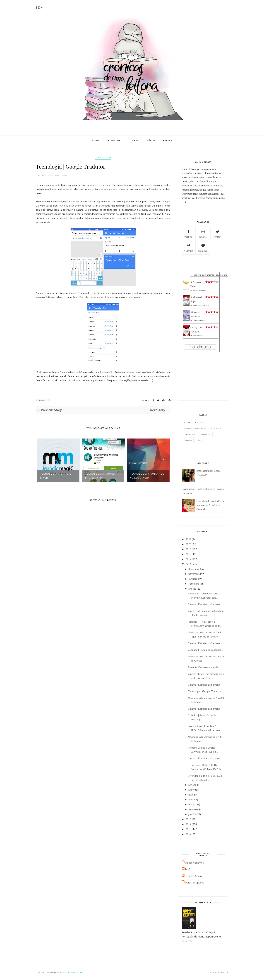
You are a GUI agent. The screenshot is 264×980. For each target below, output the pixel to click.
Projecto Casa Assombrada (203, 667)
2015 (189, 819)
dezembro (194, 569)
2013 (189, 829)
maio (191, 795)
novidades (205, 434)
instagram (203, 233)
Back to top (219, 973)
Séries (151, 140)
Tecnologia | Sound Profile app (100, 476)
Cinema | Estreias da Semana (204, 604)
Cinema (135, 140)
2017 (189, 559)
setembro (194, 584)
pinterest (189, 248)
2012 (189, 834)
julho (191, 785)
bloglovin (203, 248)
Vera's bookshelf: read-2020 (210, 275)
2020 (189, 544)
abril (191, 799)
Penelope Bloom (199, 290)
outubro (193, 579)
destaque (216, 428)
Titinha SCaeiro (194, 876)
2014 (189, 824)
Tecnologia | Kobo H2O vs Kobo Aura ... (147, 476)
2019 (189, 549)
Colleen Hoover (199, 320)
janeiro (192, 814)
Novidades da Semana (195, 428)
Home (96, 140)
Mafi (188, 869)
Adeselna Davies (195, 863)
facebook (189, 233)
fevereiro (194, 809)
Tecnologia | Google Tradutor (204, 691)
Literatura (115, 140)
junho (192, 790)
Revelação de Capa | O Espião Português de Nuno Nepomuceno (201, 934)
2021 (189, 539)
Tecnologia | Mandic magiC (56, 476)
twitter (218, 233)
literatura (189, 434)
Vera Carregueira (195, 882)
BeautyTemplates (71, 973)
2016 (189, 564)
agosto (193, 589)
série (199, 441)
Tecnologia (103, 157)
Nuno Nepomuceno (201, 305)
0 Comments (43, 400)
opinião (188, 441)
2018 (189, 554)
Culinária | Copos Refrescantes (205, 650)
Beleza (168, 140)
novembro (194, 574)
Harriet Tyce (198, 336)
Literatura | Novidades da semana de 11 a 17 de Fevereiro (211, 505)
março (192, 804)
